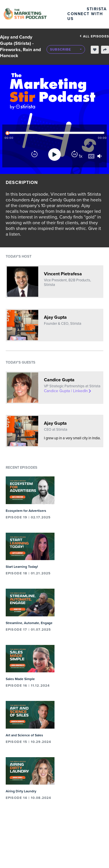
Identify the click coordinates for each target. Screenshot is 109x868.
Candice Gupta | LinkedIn (68, 391)
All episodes (94, 36)
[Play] (54, 155)
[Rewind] (35, 155)
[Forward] (74, 155)
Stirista (97, 9)
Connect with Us (85, 16)
